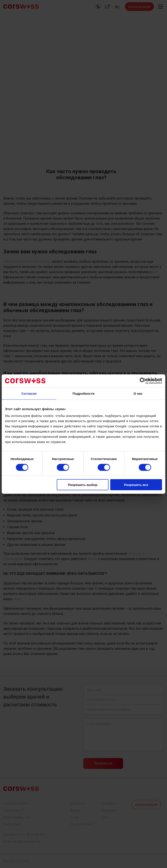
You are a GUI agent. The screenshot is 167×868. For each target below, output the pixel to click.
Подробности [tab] (84, 393)
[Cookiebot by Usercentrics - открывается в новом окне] (143, 381)
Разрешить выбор (83, 485)
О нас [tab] (138, 393)
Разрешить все (136, 485)
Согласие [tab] (29, 393)
